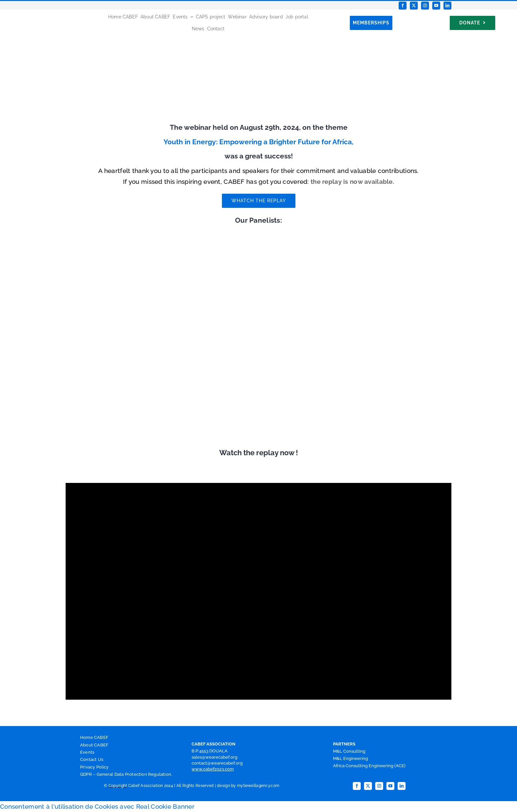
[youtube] (436, 6)
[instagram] (425, 6)
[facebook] (403, 6)
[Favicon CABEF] (14, 13)
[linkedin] (447, 6)
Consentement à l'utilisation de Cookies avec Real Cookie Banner (97, 806)
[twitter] (414, 6)
